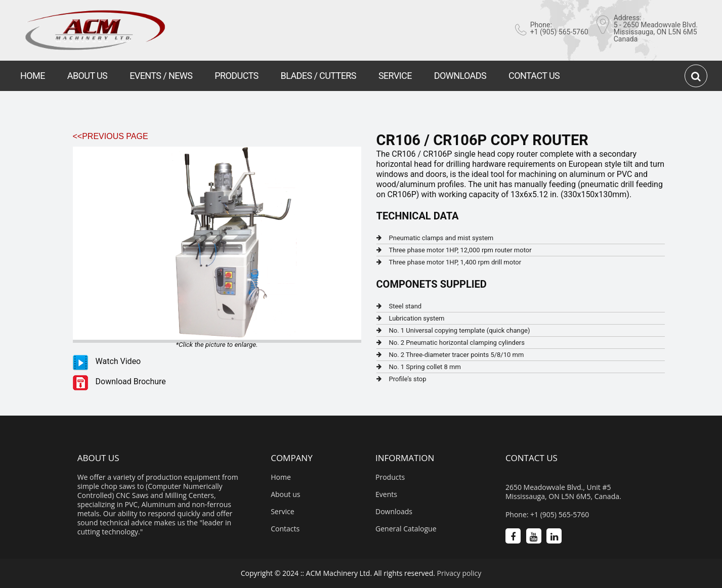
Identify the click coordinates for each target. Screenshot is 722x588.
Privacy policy (459, 573)
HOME (33, 76)
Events (386, 494)
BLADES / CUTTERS (318, 76)
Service (282, 512)
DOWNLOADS (460, 76)
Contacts (285, 529)
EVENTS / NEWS (161, 76)
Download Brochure (131, 381)
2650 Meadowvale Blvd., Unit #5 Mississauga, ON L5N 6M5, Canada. (563, 492)
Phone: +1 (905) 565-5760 (547, 515)
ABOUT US (87, 76)
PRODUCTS (236, 76)
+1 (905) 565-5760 (559, 32)
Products (390, 477)
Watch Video (118, 361)
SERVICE (395, 76)
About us (285, 494)
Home (281, 477)
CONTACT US (534, 76)
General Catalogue (406, 529)
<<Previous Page (111, 136)
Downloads (394, 512)
